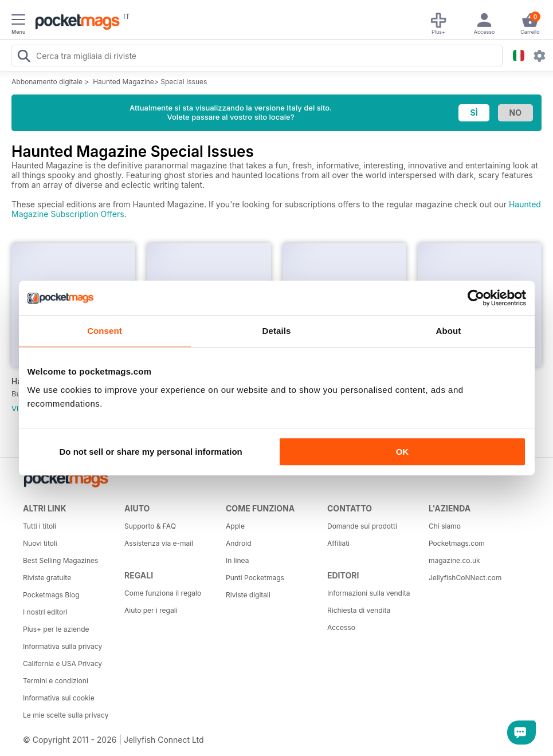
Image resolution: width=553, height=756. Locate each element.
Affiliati (338, 543)
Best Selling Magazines (60, 560)
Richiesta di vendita (359, 610)
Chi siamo (445, 526)
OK (403, 452)
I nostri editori (45, 612)
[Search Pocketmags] (23, 57)
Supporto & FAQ (150, 526)
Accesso (341, 627)
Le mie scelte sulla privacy (66, 715)
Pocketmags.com (457, 543)
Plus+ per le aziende (56, 629)
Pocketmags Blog (51, 595)
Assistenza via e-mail (159, 543)
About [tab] (449, 331)
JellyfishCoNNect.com (465, 578)
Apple (235, 526)
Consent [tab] (105, 331)
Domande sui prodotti (362, 526)
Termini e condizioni (56, 681)
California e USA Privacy (62, 664)
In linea (237, 560)
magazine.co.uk (454, 560)
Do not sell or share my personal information (151, 452)
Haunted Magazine (123, 82)
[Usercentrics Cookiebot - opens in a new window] (476, 298)
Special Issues (184, 82)
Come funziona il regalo (163, 593)
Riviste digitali (248, 595)
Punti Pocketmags (255, 578)
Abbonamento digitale (47, 82)
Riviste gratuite (47, 578)
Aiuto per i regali (151, 610)
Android (238, 543)
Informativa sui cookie (59, 698)
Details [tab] (277, 331)
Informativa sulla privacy (62, 646)
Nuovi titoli (40, 543)
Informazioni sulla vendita (369, 593)
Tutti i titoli (40, 526)
